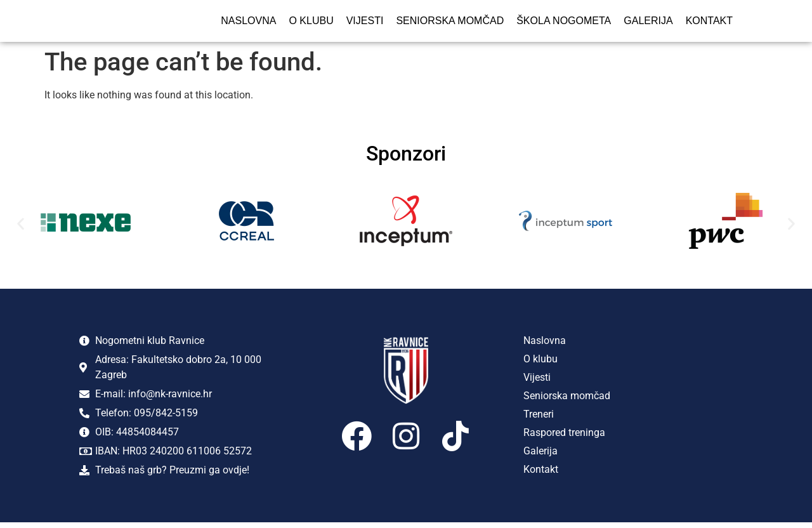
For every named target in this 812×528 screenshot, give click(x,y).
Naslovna (248, 23)
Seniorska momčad (450, 23)
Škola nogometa (564, 23)
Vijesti (365, 23)
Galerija (648, 23)
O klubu (311, 23)
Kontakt (709, 23)
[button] (21, 229)
